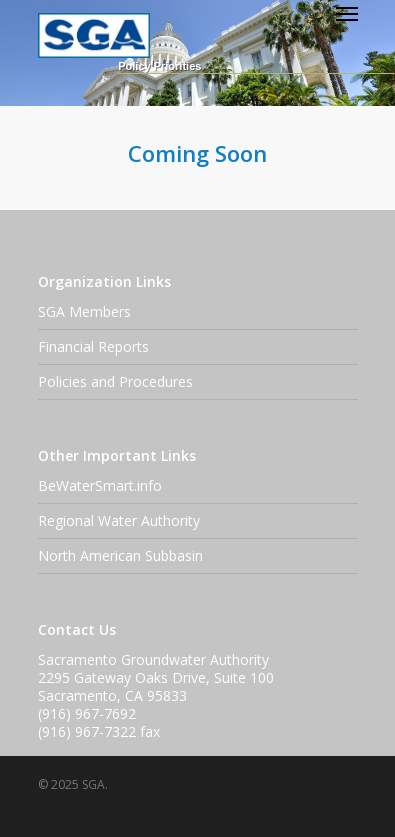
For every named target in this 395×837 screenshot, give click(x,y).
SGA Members (84, 311)
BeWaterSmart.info (100, 485)
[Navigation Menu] (347, 13)
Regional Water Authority (119, 520)
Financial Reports (93, 346)
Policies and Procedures (115, 381)
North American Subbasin (120, 555)
